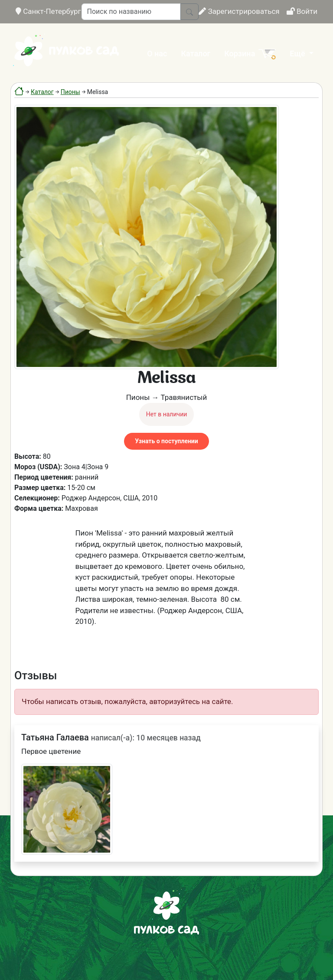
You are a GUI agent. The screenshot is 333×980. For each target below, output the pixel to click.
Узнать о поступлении (166, 441)
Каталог (196, 54)
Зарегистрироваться (239, 11)
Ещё (298, 54)
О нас (157, 54)
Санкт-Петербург (48, 11)
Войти (302, 11)
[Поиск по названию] (131, 12)
